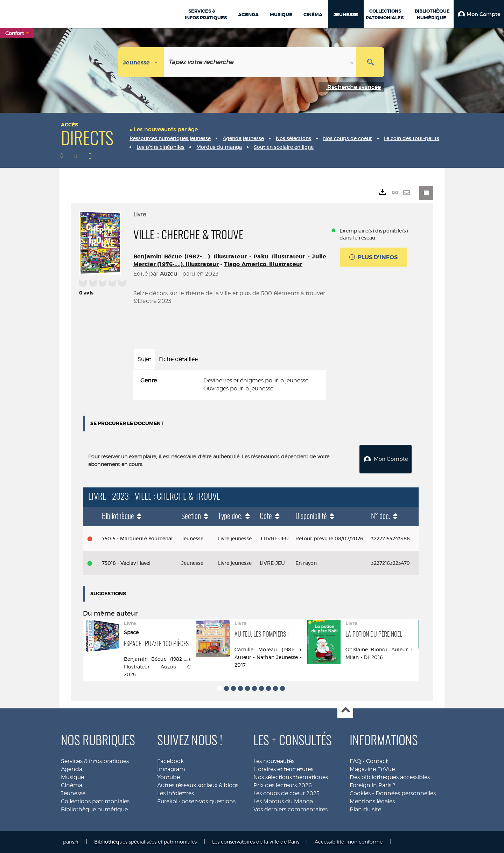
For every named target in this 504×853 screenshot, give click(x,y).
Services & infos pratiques (95, 761)
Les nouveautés (274, 761)
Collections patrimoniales (95, 801)
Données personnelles (406, 793)
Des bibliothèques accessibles (390, 777)
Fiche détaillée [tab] (178, 359)
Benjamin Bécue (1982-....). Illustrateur (190, 256)
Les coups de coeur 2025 (286, 793)
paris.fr (71, 842)
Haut (345, 710)
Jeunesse (73, 793)
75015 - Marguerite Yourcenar (138, 539)
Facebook (170, 761)
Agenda (72, 769)
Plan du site (365, 809)
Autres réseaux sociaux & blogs (198, 785)
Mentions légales (372, 801)
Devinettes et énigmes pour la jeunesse (256, 380)
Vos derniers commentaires (290, 809)
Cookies (360, 793)
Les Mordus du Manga (283, 801)
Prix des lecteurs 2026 (283, 785)
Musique (72, 777)
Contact (377, 761)
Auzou (169, 274)
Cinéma (72, 785)
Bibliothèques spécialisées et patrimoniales (145, 842)
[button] (479, 14)
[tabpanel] (230, 385)
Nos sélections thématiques (291, 777)
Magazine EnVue (372, 769)
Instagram (171, 769)
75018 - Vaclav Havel (126, 563)
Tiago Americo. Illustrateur (263, 264)
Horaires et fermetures (283, 769)
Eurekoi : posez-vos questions (196, 801)
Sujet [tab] (144, 359)
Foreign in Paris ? (372, 785)
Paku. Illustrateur (279, 256)
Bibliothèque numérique (94, 809)
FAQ (355, 761)
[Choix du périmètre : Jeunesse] (141, 62)
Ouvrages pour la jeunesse (238, 389)
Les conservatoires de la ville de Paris (256, 842)
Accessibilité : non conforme (349, 842)
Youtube (169, 777)
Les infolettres (176, 793)
